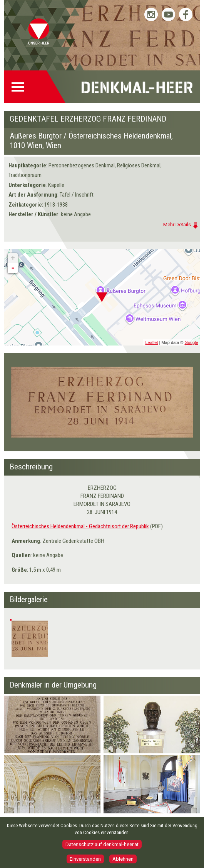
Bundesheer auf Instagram (151, 14)
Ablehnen (123, 862)
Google (191, 342)
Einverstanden (85, 862)
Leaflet (151, 342)
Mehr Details (177, 225)
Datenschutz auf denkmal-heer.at (102, 847)
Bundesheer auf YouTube (168, 14)
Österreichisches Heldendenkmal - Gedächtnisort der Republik (80, 526)
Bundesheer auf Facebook (186, 14)
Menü (20, 87)
